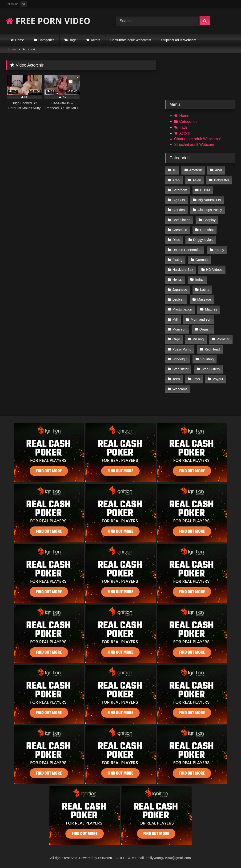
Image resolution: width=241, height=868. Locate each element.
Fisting (177, 260)
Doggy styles (203, 240)
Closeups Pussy (210, 210)
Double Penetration (187, 250)
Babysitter (222, 180)
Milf (175, 319)
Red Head (212, 349)
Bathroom (180, 190)
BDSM (205, 190)
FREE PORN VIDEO (48, 21)
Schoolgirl (180, 359)
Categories (47, 40)
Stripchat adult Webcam (179, 40)
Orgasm (205, 329)
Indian (200, 279)
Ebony (219, 250)
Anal (219, 170)
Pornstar (223, 339)
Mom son (179, 329)
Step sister (181, 369)
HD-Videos (214, 270)
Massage (204, 299)
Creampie (180, 230)
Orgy (176, 339)
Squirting (207, 359)
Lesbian (178, 299)
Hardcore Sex (183, 270)
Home (20, 40)
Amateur (196, 170)
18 (174, 170)
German (201, 260)
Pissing (198, 339)
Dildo (176, 240)
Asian (197, 180)
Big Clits (179, 200)
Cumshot (207, 230)
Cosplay (209, 220)
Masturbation (182, 309)
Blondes (179, 210)
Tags (73, 40)
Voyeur (218, 379)
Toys (196, 379)
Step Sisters (211, 369)
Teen (176, 379)
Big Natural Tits (209, 200)
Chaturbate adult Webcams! (131, 40)
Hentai (177, 279)
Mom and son (201, 319)
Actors (96, 40)
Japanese (180, 290)
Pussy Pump (182, 349)
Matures (211, 309)
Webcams (180, 389)
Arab (176, 180)
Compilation (181, 220)
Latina (205, 290)
